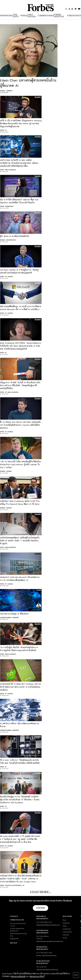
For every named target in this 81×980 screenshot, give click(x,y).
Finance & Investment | (14, 885)
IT (6, 130)
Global (10, 277)
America (9, 91)
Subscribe (41, 908)
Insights (16, 618)
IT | (6, 277)
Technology (11, 240)
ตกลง (76, 975)
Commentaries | (6, 618)
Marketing (9, 206)
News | (2, 130)
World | (3, 91)
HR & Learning (10, 170)
